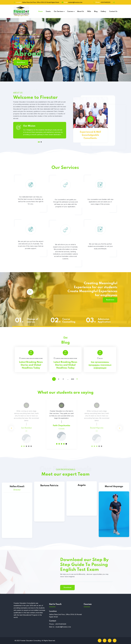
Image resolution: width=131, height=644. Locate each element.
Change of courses (32, 321)
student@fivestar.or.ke (75, 2)
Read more (110, 300)
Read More (21, 62)
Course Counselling (69, 321)
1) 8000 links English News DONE (31, 358)
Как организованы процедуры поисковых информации (100, 365)
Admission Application (104, 321)
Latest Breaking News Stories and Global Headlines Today (31, 365)
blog (100, 358)
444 (72, 379)
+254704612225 (105, 2)
